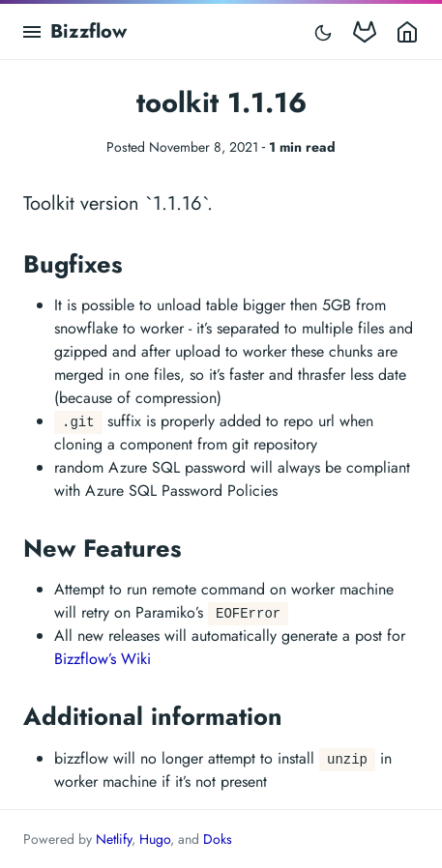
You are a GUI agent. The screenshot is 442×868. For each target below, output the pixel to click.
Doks (218, 839)
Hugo (155, 839)
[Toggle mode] (323, 32)
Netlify (114, 839)
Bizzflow (88, 31)
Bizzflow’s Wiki (103, 659)
